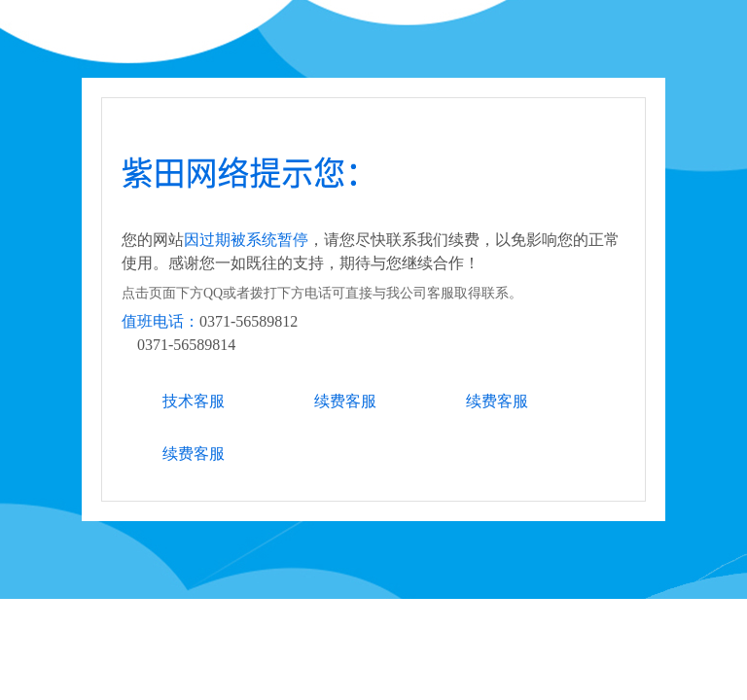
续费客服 (345, 401)
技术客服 (194, 401)
